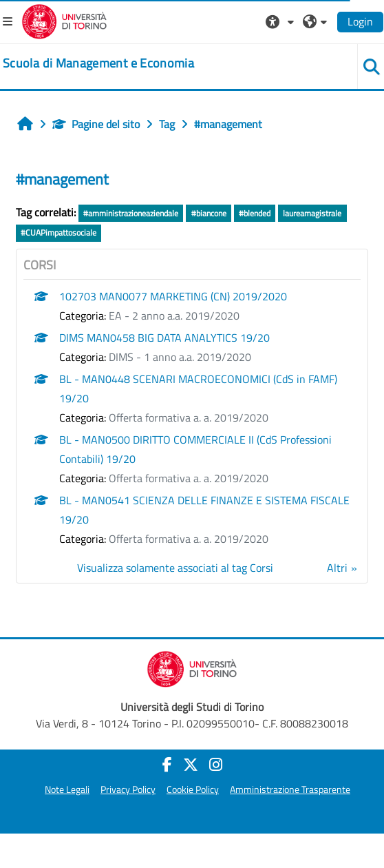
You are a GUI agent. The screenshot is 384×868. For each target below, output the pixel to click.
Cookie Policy (193, 789)
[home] (98, 63)
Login (360, 21)
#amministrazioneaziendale (131, 213)
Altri (337, 568)
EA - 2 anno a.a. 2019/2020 (174, 316)
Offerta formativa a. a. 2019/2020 (189, 417)
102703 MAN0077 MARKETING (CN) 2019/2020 (173, 296)
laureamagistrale (312, 213)
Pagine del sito (96, 124)
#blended (255, 213)
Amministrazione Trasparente (290, 789)
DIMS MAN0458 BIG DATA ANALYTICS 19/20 (164, 338)
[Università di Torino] (64, 20)
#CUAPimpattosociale (58, 232)
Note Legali (67, 789)
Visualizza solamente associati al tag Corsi (175, 568)
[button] (281, 21)
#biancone (209, 213)
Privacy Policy (128, 789)
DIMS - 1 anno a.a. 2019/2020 (180, 357)
